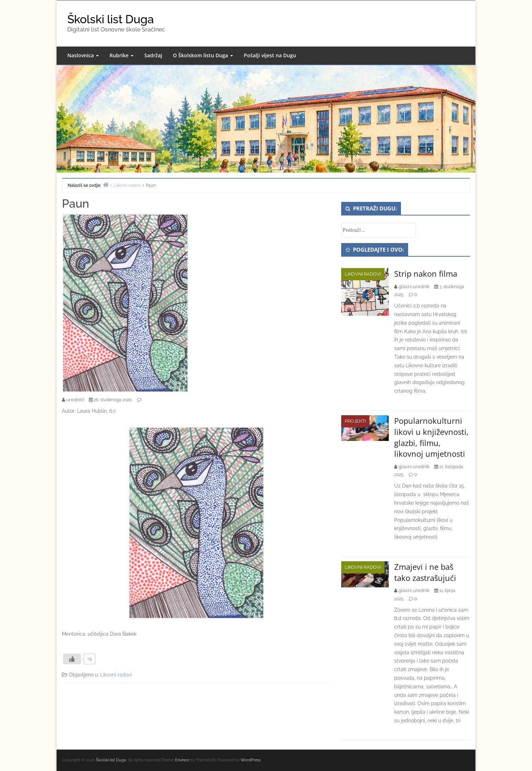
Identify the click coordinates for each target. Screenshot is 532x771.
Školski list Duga (111, 19)
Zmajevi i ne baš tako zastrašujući (425, 572)
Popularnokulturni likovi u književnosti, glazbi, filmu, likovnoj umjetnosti (431, 437)
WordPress (251, 760)
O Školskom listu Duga (203, 55)
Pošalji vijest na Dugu (270, 55)
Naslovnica (83, 55)
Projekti (355, 421)
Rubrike (122, 55)
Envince (182, 760)
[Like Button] (72, 659)
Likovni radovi (116, 675)
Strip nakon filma (426, 273)
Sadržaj (153, 55)
